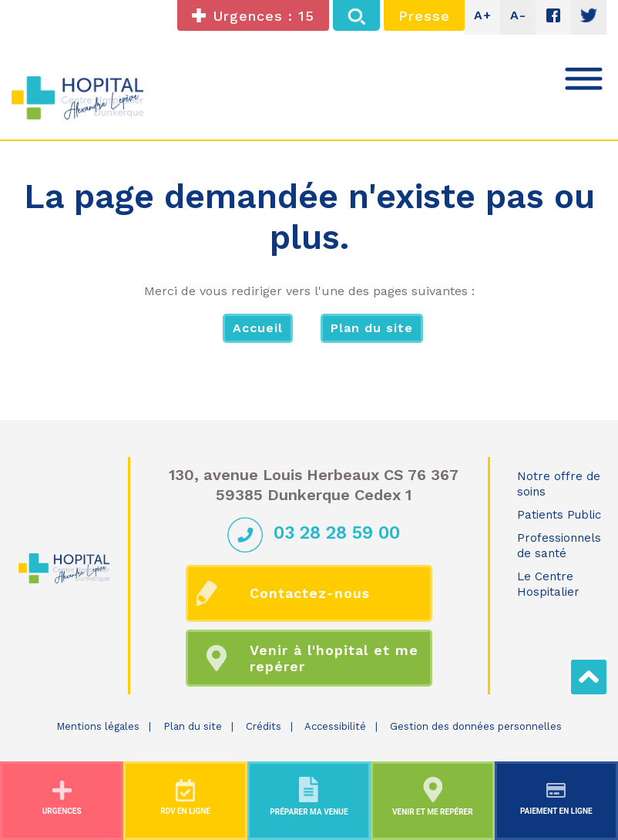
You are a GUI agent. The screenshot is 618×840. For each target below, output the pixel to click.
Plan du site (372, 328)
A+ (483, 15)
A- (518, 15)
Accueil (258, 328)
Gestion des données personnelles (476, 726)
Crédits (264, 726)
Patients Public (559, 515)
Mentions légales (98, 726)
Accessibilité (335, 726)
